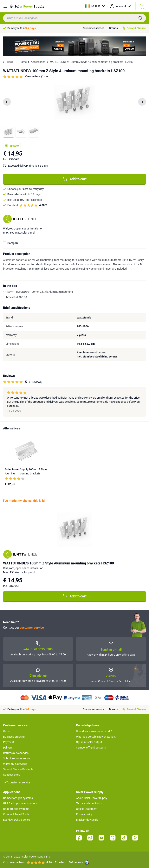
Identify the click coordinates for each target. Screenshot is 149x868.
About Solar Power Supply (92, 798)
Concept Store (12, 775)
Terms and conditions (89, 803)
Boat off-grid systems (16, 809)
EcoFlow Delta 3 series (16, 820)
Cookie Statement (87, 809)
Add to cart (74, 179)
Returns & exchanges (16, 753)
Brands (113, 28)
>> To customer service (17, 782)
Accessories (38, 62)
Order (6, 731)
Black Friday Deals (87, 820)
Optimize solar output (89, 742)
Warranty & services (15, 764)
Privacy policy (84, 814)
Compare (13, 243)
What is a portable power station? (96, 737)
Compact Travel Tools (16, 814)
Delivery (8, 748)
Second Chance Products (18, 769)
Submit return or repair (17, 758)
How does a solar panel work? (94, 731)
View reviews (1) (37, 77)
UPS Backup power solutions (20, 803)
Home (23, 62)
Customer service (94, 28)
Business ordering (14, 737)
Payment (9, 742)
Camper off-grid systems (91, 748)
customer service (32, 628)
